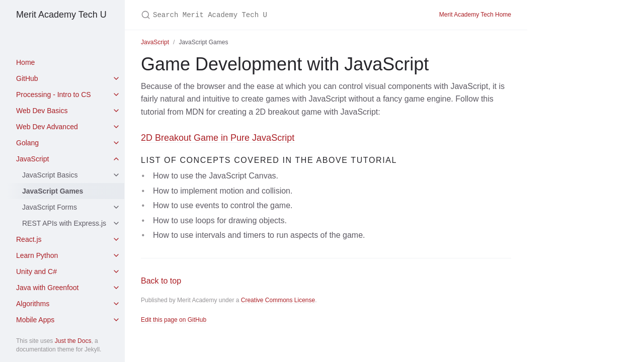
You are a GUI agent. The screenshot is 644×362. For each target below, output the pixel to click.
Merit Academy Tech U (61, 15)
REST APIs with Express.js (64, 223)
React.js (29, 239)
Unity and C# (36, 271)
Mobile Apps (35, 320)
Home (25, 62)
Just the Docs (73, 341)
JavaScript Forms (50, 207)
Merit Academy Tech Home (475, 15)
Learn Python (37, 255)
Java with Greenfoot (48, 288)
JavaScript (32, 159)
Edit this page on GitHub (174, 320)
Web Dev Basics (42, 111)
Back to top (161, 281)
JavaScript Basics (50, 175)
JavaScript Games (53, 191)
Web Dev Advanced (47, 127)
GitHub (27, 78)
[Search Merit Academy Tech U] (260, 15)
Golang (27, 143)
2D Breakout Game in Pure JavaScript (218, 138)
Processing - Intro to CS (54, 95)
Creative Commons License (278, 300)
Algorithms (33, 304)
